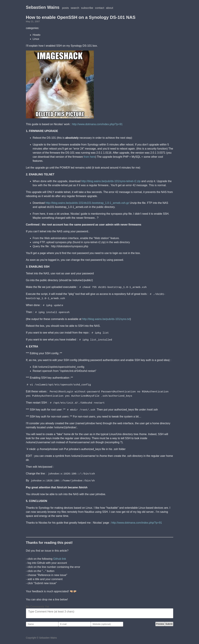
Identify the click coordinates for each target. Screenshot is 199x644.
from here (89, 157)
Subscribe (87, 8)
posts (65, 8)
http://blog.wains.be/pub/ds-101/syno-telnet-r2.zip (111, 181)
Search (75, 8)
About (110, 8)
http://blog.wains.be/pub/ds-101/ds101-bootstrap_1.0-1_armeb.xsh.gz (87, 203)
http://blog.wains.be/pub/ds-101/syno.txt (106, 318)
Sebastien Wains (43, 7)
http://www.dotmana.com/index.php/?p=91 (97, 124)
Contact (100, 8)
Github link (60, 556)
